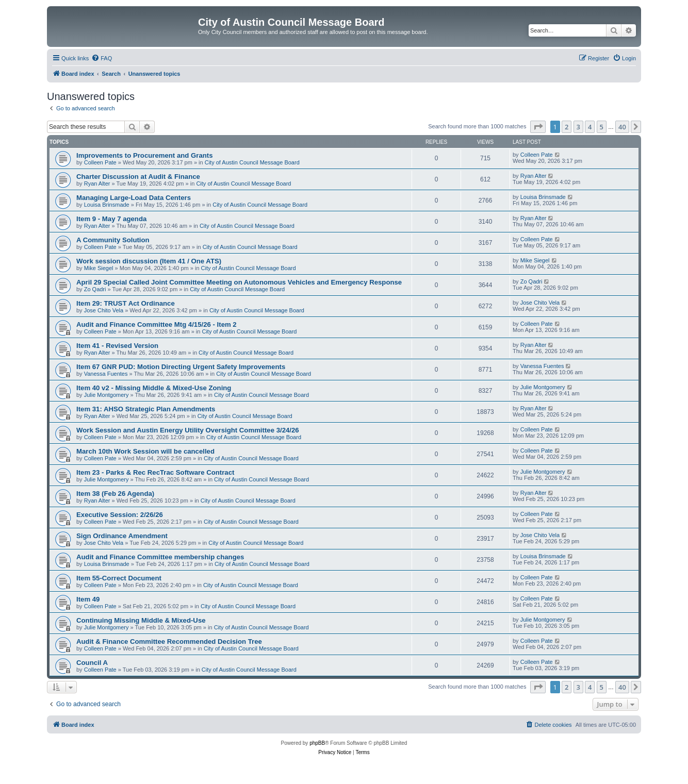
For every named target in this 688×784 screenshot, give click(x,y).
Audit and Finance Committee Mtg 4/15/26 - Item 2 (157, 324)
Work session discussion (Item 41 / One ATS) (149, 261)
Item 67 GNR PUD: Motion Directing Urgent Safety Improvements (181, 367)
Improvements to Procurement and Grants (145, 155)
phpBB (317, 743)
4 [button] (590, 127)
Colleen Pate (100, 162)
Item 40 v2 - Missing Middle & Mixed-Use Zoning (154, 388)
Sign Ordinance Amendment (122, 536)
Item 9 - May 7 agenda (111, 219)
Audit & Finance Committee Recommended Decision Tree (169, 641)
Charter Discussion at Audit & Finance (138, 177)
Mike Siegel (99, 268)
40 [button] (622, 127)
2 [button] (567, 127)
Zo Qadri (95, 289)
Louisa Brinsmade (107, 205)
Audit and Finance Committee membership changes (160, 557)
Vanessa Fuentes (106, 374)
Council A (92, 663)
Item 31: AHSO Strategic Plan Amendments (146, 409)
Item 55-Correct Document (119, 578)
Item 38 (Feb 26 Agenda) (115, 494)
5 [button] (602, 127)
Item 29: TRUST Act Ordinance (126, 303)
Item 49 (88, 599)
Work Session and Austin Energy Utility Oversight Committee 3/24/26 (188, 430)
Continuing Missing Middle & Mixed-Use (141, 620)
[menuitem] (102, 58)
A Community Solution (113, 240)
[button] (538, 127)
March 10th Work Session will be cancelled (145, 451)
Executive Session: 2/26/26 (120, 515)
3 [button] (578, 127)
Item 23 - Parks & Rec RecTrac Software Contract (155, 472)
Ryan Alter (97, 184)
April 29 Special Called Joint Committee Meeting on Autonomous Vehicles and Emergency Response (239, 282)
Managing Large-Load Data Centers (134, 198)
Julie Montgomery (107, 395)
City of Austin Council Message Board (252, 162)
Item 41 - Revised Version (117, 346)
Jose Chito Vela (104, 310)
